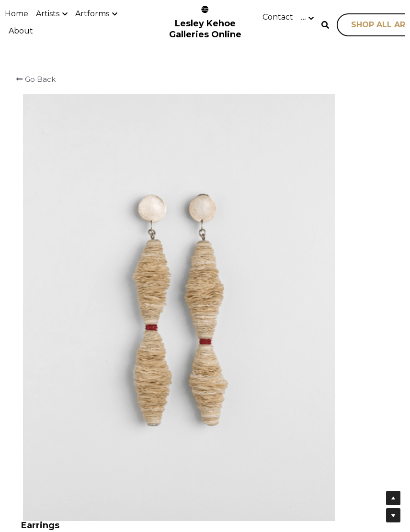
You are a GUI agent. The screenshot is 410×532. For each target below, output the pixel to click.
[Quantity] (314, 214)
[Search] (325, 25)
